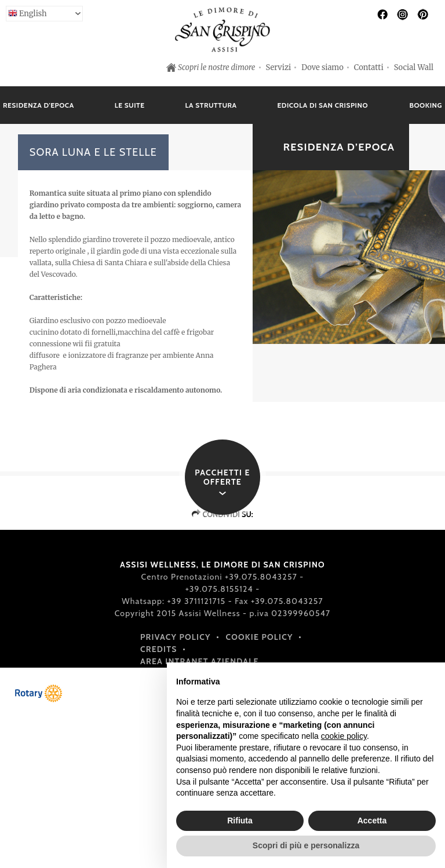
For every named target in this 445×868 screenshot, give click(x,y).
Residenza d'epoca (39, 105)
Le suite (130, 105)
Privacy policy (176, 637)
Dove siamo (322, 67)
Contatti (369, 67)
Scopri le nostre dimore (217, 67)
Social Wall (414, 67)
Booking (426, 105)
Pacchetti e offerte (222, 477)
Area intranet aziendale (200, 661)
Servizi (279, 67)
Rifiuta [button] (240, 821)
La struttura (211, 105)
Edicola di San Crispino (323, 105)
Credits (159, 649)
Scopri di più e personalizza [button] (306, 845)
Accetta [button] (372, 821)
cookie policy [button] (344, 736)
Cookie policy (260, 637)
